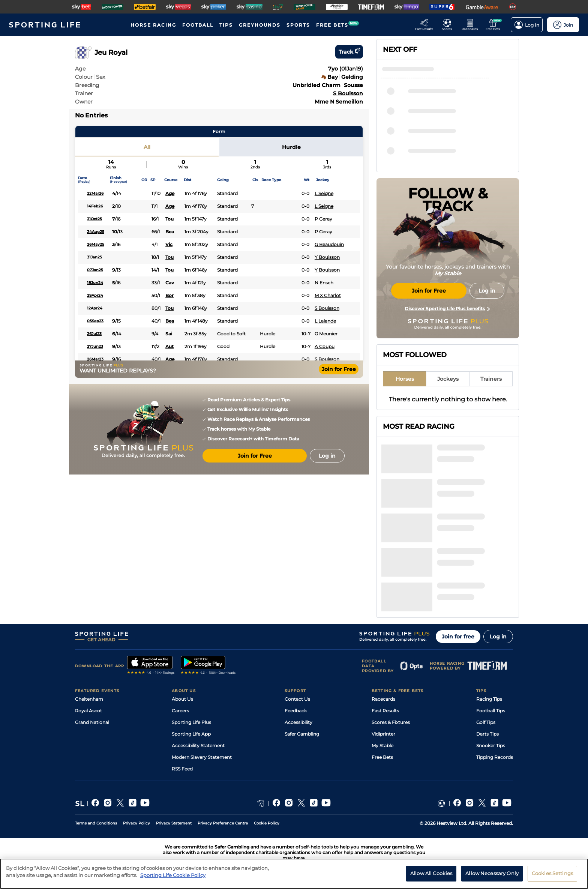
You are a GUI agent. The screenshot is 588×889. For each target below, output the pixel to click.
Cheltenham (89, 699)
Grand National (92, 722)
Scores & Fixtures (391, 722)
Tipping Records (495, 757)
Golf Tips (486, 722)
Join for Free (339, 369)
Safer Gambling (302, 734)
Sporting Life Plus (191, 722)
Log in (498, 637)
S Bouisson (348, 93)
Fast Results (385, 711)
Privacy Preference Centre (223, 823)
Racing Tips (489, 699)
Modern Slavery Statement (202, 757)
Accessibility (298, 722)
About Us (182, 699)
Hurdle (291, 147)
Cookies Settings (552, 878)
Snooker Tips (491, 746)
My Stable (382, 746)
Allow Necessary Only (492, 878)
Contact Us (297, 699)
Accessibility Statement (198, 746)
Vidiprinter (383, 734)
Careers (180, 711)
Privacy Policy (136, 823)
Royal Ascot (88, 711)
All (147, 147)
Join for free (458, 637)
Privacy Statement (174, 823)
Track (349, 52)
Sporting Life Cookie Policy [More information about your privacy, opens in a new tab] (173, 880)
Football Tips (491, 711)
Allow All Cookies (431, 878)
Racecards (383, 699)
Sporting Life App (191, 734)
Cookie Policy (267, 823)
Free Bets (382, 757)
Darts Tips (487, 734)
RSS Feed (182, 769)
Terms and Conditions (96, 823)
